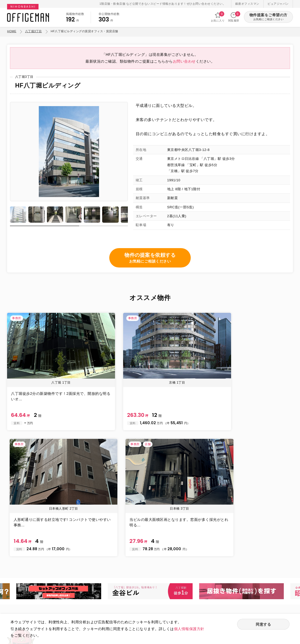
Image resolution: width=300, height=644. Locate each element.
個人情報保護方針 (189, 629)
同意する (263, 625)
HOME (12, 31)
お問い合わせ (184, 65)
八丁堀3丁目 (34, 31)
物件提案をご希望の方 (268, 17)
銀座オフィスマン (247, 4)
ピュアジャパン (278, 4)
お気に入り (218, 17)
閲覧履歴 (234, 17)
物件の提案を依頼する (150, 263)
